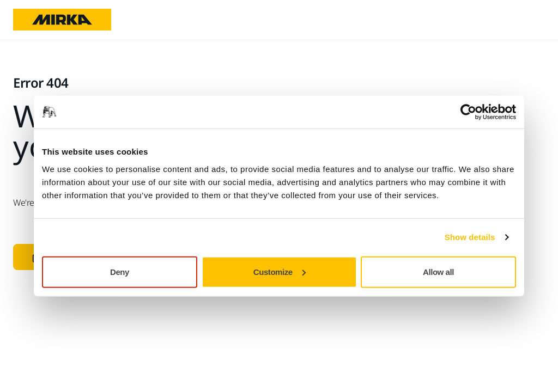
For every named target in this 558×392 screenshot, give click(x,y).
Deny (120, 271)
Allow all (438, 271)
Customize (280, 271)
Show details (470, 237)
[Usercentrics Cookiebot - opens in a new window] (468, 112)
